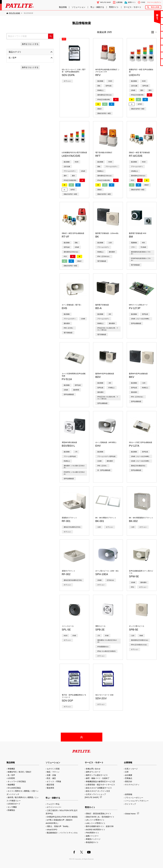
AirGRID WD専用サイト (95, 830)
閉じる (139, 15)
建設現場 (50, 785)
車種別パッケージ (93, 839)
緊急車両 (50, 788)
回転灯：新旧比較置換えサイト (99, 814)
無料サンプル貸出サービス (97, 775)
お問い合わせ (153, 14)
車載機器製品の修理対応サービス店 (100, 781)
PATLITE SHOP (105, 2)
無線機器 (11, 785)
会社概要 (129, 775)
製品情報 (63, 7)
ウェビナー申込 (53, 804)
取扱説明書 (153, 41)
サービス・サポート (133, 7)
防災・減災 (51, 778)
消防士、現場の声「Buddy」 (58, 826)
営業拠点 (129, 778)
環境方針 (129, 781)
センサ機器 (12, 807)
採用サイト (132, 2)
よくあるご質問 (153, 21)
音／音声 (12, 58)
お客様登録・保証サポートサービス (100, 785)
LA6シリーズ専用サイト (96, 823)
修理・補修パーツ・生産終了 (98, 778)
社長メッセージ (131, 769)
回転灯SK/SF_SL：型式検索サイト (100, 817)
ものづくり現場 (53, 769)
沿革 (127, 772)
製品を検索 (155, 7)
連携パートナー (92, 836)
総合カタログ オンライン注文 (98, 791)
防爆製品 (11, 810)
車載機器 (11, 769)
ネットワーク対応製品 (17, 781)
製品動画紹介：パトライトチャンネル (62, 833)
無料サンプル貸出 (153, 28)
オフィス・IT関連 (54, 781)
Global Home (130, 814)
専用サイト (114, 7)
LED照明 (11, 778)
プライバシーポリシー (134, 798)
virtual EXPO (52, 830)
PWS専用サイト (92, 833)
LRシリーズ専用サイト (95, 820)
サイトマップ (130, 804)
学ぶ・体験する (97, 7)
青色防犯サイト (92, 842)
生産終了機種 (153, 48)
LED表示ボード (14, 804)
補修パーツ (153, 55)
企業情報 (119, 2)
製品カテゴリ (15, 52)
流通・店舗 (51, 775)
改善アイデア (153, 62)
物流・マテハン (53, 772)
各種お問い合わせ (93, 769)
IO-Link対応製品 (14, 788)
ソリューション (79, 7)
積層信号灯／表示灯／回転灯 (19, 772)
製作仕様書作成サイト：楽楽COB (100, 826)
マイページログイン (154, 2)
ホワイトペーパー (54, 807)
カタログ (153, 35)
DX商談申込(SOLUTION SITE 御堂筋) (62, 817)
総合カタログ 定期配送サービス (99, 788)
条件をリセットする (30, 44)
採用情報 (129, 794)
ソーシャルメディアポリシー (137, 801)
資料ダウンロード (93, 772)
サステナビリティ (132, 785)
